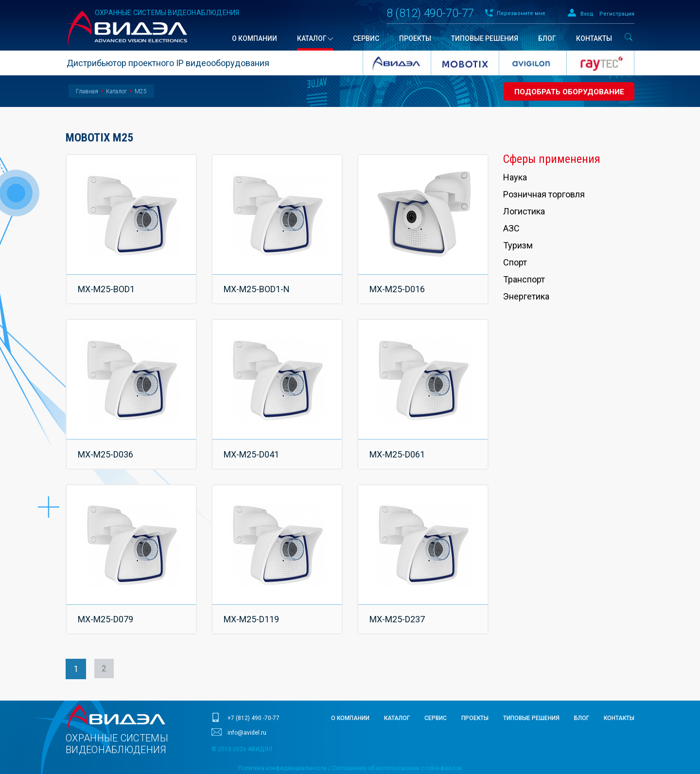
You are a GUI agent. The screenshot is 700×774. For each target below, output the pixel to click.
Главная (87, 91)
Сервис (436, 693)
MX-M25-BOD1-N (258, 285)
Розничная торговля (544, 194)
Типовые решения (531, 693)
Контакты (619, 693)
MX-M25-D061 (399, 441)
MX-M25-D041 (253, 441)
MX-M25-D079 (107, 598)
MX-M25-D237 (399, 598)
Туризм (518, 245)
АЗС (511, 228)
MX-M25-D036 (107, 441)
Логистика (524, 211)
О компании (350, 693)
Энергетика (526, 296)
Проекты (475, 693)
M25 (141, 91)
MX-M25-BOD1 (108, 285)
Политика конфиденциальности (282, 743)
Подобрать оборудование (567, 92)
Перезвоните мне (521, 13)
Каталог (116, 91)
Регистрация (617, 14)
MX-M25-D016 (399, 285)
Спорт (515, 262)
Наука (515, 177)
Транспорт (524, 279)
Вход (587, 14)
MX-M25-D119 (253, 598)
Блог (582, 693)
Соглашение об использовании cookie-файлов (397, 743)
